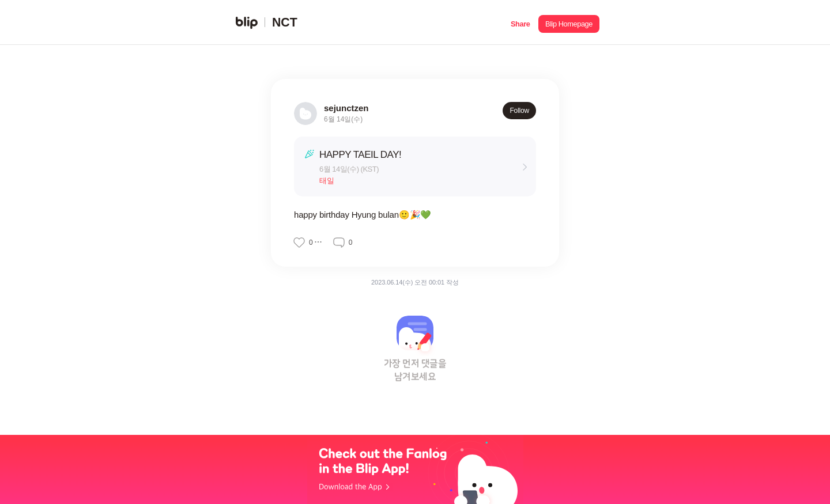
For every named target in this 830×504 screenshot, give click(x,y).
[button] (520, 22)
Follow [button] (519, 111)
